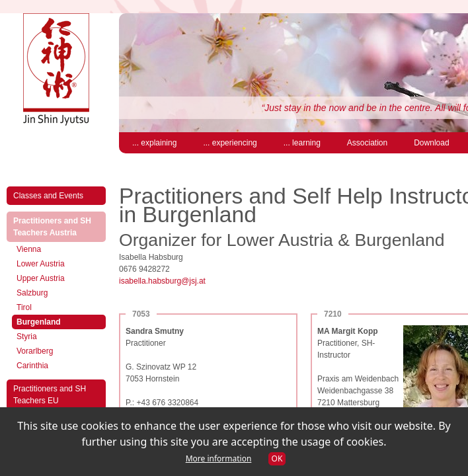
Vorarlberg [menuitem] (35, 351)
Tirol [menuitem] (24, 307)
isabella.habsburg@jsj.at (162, 281)
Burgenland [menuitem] (52, 321)
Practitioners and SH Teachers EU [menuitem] (50, 395)
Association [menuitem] (367, 143)
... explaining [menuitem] (154, 143)
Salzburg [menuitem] (32, 293)
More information (219, 458)
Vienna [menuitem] (29, 249)
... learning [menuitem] (302, 143)
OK (277, 458)
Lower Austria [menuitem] (41, 264)
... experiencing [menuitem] (230, 143)
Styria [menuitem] (27, 337)
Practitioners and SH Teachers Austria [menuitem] (58, 227)
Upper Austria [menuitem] (41, 278)
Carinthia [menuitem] (32, 366)
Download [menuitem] (431, 143)
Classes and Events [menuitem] (48, 196)
